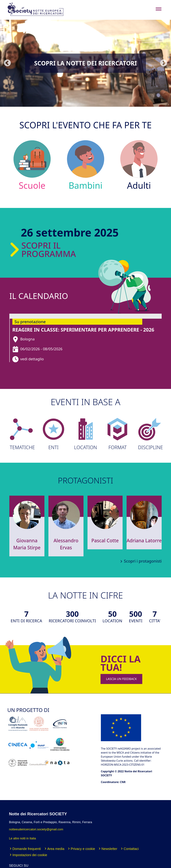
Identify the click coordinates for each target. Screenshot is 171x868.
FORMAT (117, 434)
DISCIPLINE (150, 434)
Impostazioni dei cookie (30, 855)
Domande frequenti (27, 849)
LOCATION (85, 434)
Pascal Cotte (105, 540)
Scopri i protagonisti (143, 561)
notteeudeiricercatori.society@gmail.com (36, 829)
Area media (56, 849)
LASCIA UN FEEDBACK (121, 679)
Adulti (139, 165)
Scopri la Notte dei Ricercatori (86, 63)
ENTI (53, 434)
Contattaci (131, 849)
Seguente (164, 63)
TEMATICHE (21, 434)
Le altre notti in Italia (22, 838)
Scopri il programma (42, 250)
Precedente (7, 63)
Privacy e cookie (83, 849)
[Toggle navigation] (159, 9)
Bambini (86, 165)
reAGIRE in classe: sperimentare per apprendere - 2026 (83, 330)
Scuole (32, 165)
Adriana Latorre (144, 540)
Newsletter (109, 849)
